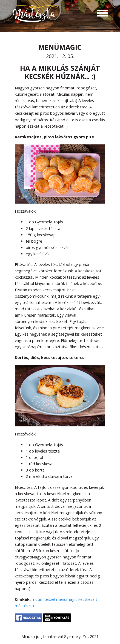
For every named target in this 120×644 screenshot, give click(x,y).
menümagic (67, 599)
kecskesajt (88, 599)
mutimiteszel (43, 599)
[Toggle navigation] (103, 14)
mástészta (24, 606)
